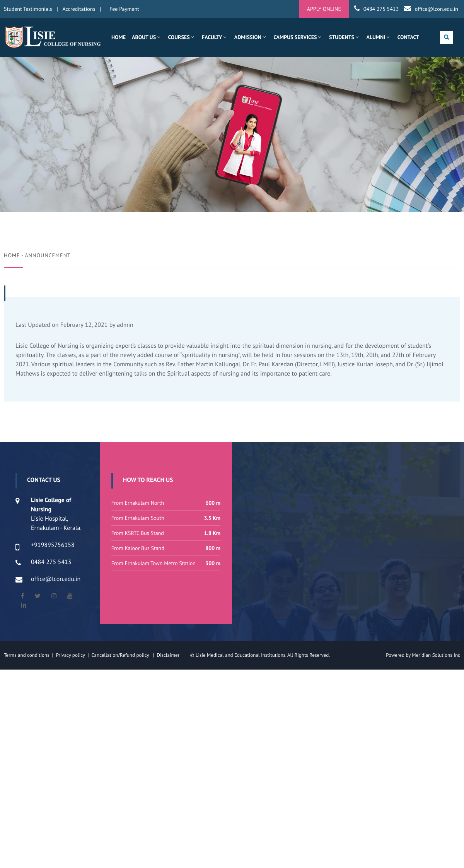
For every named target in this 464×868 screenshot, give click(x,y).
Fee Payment (124, 9)
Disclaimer (173, 655)
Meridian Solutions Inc (436, 655)
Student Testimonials (28, 9)
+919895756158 (53, 545)
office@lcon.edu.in (437, 9)
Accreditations (79, 9)
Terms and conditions (27, 655)
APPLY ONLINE (324, 9)
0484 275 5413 (381, 9)
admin (125, 325)
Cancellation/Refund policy (121, 655)
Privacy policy (72, 655)
